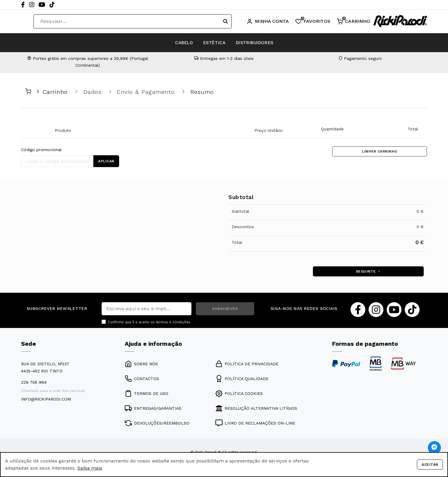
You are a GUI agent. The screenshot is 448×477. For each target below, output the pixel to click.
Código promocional (41, 150)
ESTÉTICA (214, 43)
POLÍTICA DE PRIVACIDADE (247, 365)
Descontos (243, 227)
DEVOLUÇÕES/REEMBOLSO (157, 425)
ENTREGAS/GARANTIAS (153, 410)
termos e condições (173, 324)
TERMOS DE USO (147, 395)
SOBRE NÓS (141, 365)
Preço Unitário (269, 130)
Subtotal (240, 211)
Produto (63, 130)
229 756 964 (34, 384)
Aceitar (429, 465)
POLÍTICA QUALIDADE (242, 380)
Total (413, 129)
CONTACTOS (142, 380)
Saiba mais (90, 468)
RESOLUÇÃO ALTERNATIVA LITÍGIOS (256, 410)
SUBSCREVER (225, 310)
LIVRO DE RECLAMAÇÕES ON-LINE (255, 425)
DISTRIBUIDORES (269, 43)
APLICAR (107, 161)
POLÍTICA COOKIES (239, 395)
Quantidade (332, 129)
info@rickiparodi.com (46, 401)
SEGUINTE (368, 272)
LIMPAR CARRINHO (380, 152)
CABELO (170, 43)
